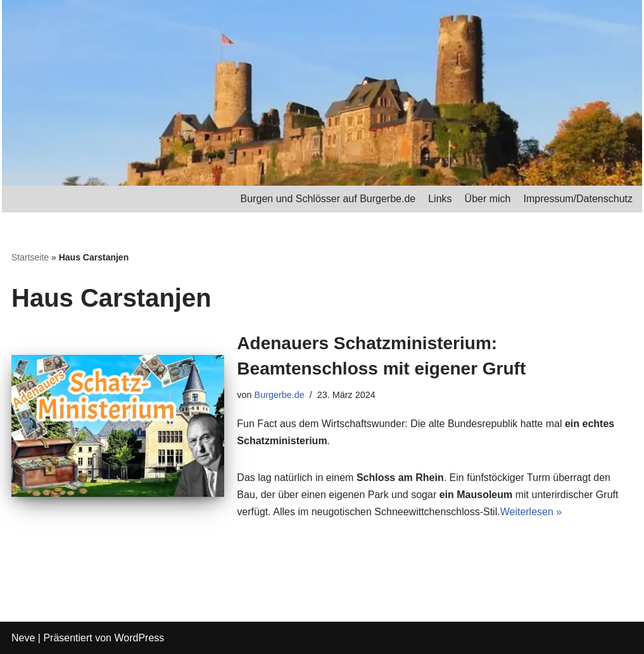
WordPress (139, 638)
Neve (23, 638)
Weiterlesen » (531, 512)
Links (440, 199)
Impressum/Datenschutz (578, 199)
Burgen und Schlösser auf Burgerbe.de (328, 199)
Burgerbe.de (280, 395)
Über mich (488, 199)
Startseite (30, 257)
